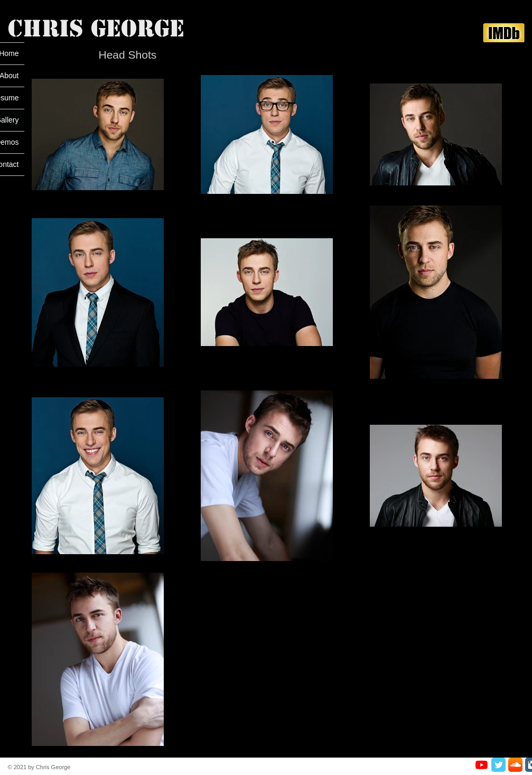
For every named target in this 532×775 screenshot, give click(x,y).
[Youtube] (482, 765)
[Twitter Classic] (498, 765)
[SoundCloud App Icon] (515, 765)
